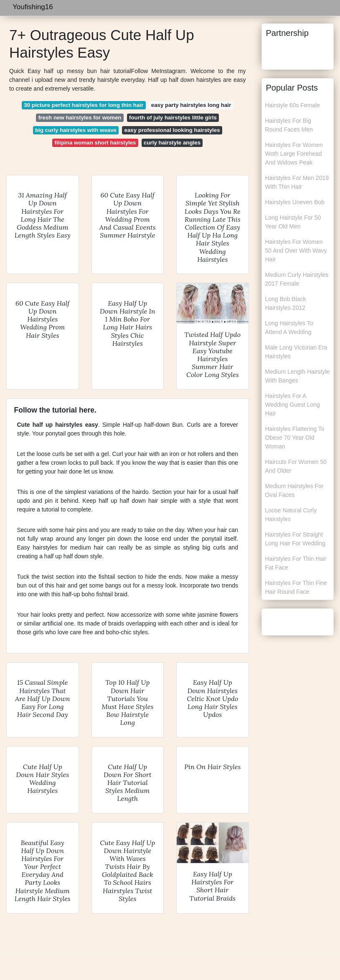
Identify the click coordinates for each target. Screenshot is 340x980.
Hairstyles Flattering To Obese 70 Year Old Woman (295, 438)
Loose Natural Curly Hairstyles (291, 515)
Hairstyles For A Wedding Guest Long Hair (293, 405)
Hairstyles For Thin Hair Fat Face (296, 563)
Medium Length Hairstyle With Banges (298, 376)
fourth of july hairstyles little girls (173, 118)
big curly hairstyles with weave (76, 130)
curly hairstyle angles (172, 143)
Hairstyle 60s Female (293, 105)
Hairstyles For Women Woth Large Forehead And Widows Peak (294, 154)
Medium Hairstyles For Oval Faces (294, 490)
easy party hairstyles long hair (191, 105)
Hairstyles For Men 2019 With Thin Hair (297, 182)
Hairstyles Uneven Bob (295, 202)
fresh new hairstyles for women (80, 118)
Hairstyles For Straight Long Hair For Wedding (295, 539)
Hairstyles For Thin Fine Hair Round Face (296, 587)
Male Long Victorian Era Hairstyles (296, 352)
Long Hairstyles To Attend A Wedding (289, 328)
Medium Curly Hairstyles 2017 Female (297, 279)
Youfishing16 (33, 7)
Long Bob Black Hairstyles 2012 (286, 303)
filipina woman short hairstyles (95, 143)
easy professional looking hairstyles (172, 130)
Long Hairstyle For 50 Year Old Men (293, 222)
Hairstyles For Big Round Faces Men (289, 125)
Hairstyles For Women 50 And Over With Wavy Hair (296, 251)
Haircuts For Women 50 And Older (296, 466)
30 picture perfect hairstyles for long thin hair (84, 105)
